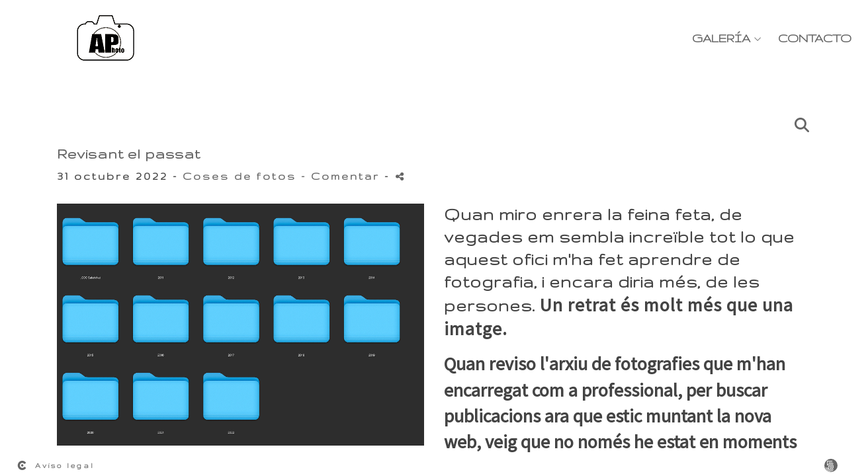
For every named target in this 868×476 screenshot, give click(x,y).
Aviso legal (65, 465)
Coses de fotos (239, 176)
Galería (721, 38)
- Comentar (343, 176)
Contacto (815, 38)
